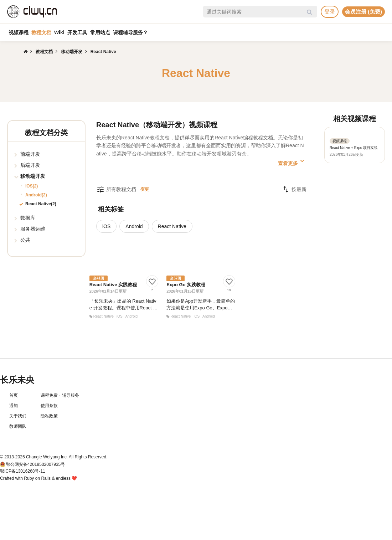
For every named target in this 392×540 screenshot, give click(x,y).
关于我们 (18, 416)
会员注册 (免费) (363, 12)
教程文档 (41, 32)
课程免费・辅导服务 (60, 395)
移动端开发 (33, 176)
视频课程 (19, 32)
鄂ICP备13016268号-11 (23, 471)
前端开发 (30, 154)
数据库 (28, 218)
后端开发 (30, 165)
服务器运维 (33, 229)
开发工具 (77, 32)
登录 (330, 12)
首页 (14, 395)
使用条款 (49, 406)
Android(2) (36, 195)
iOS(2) (32, 186)
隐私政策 (49, 416)
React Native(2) (41, 204)
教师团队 (18, 426)
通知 (14, 406)
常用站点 (100, 32)
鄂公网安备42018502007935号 (35, 464)
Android (134, 226)
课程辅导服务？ (130, 32)
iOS (106, 226)
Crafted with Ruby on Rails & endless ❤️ (38, 478)
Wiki (59, 32)
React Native (172, 226)
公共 (25, 240)
